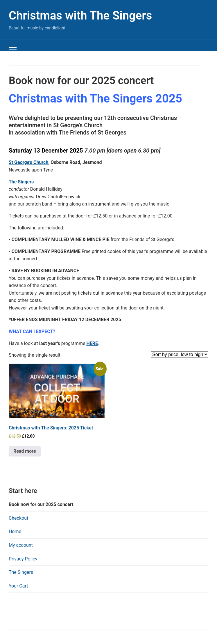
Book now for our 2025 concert (41, 504)
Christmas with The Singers (80, 16)
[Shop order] (180, 354)
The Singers (21, 572)
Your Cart (18, 586)
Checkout (18, 518)
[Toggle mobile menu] (13, 50)
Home (15, 531)
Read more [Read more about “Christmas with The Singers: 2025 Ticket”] (25, 451)
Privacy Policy (23, 559)
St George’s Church (29, 162)
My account (21, 545)
